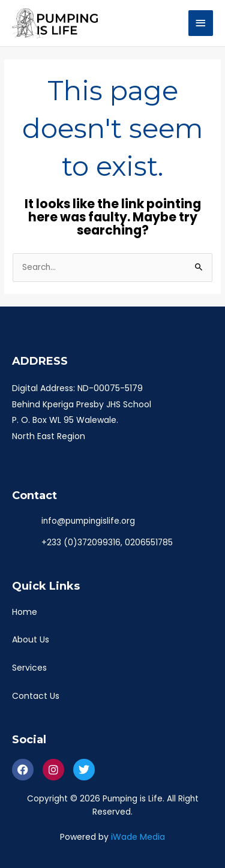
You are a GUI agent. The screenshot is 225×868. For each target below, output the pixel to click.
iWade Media (138, 837)
